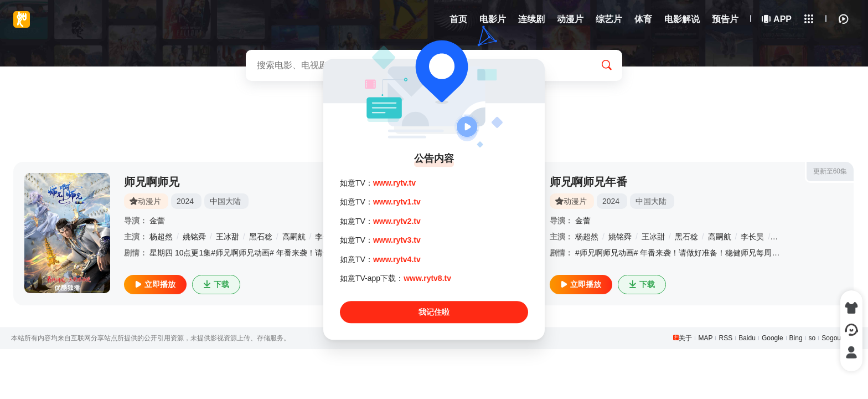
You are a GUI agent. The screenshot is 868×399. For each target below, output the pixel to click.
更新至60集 (830, 171)
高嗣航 (294, 237)
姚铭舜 (194, 237)
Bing (796, 338)
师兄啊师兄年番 (588, 182)
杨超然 (161, 237)
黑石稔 (261, 237)
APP (777, 19)
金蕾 (157, 221)
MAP (705, 338)
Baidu (747, 338)
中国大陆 (225, 201)
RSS (725, 338)
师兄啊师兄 (152, 182)
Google (773, 338)
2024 (185, 201)
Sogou (831, 338)
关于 (685, 338)
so (812, 338)
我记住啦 (434, 313)
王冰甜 (228, 237)
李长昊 (752, 237)
